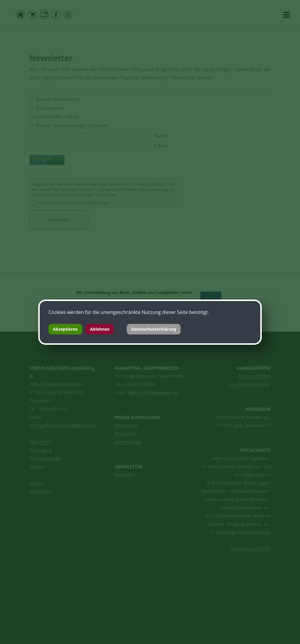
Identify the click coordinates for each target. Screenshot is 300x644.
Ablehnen (100, 329)
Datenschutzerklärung (154, 329)
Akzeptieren (65, 329)
